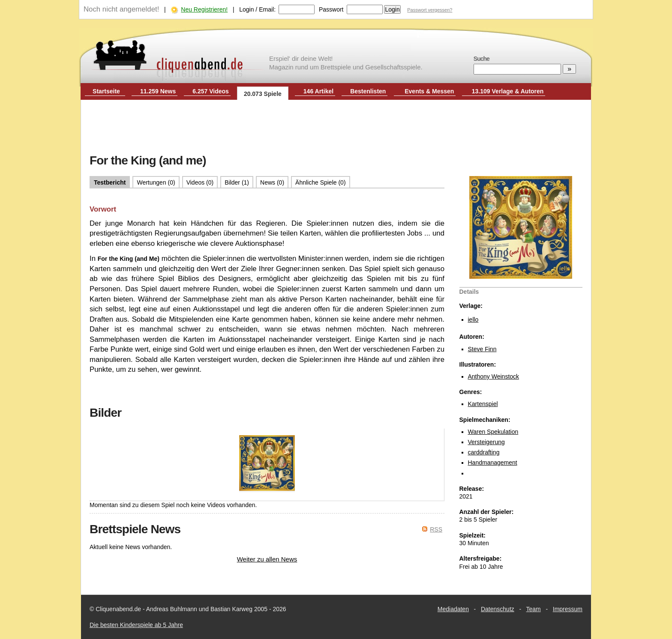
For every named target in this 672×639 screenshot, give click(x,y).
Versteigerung (486, 442)
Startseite (106, 91)
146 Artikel (318, 91)
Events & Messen (429, 91)
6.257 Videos (211, 91)
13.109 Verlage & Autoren (508, 91)
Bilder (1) (237, 182)
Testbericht (110, 182)
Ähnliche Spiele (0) (321, 182)
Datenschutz (498, 609)
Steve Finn (482, 349)
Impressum (568, 609)
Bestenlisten (368, 91)
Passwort (331, 9)
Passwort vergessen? (430, 10)
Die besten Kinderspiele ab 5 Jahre (136, 625)
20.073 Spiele (263, 94)
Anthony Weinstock (494, 376)
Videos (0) (200, 182)
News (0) (272, 182)
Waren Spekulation (493, 432)
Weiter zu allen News (267, 559)
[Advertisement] (336, 128)
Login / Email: (257, 9)
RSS (436, 529)
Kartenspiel (483, 404)
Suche (481, 59)
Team (534, 609)
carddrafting (484, 452)
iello (473, 319)
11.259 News (158, 91)
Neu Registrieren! (204, 9)
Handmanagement (493, 463)
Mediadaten (453, 609)
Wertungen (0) (156, 182)
